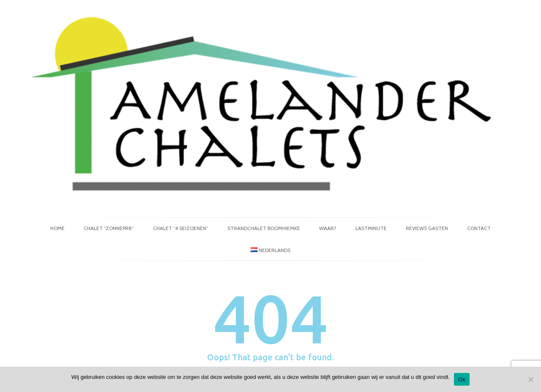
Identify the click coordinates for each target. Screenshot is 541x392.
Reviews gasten (427, 228)
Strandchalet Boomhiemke (264, 228)
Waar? (328, 228)
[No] (530, 379)
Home (57, 228)
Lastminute (371, 228)
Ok (462, 380)
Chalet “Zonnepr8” (109, 228)
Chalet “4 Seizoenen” (181, 228)
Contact (479, 228)
